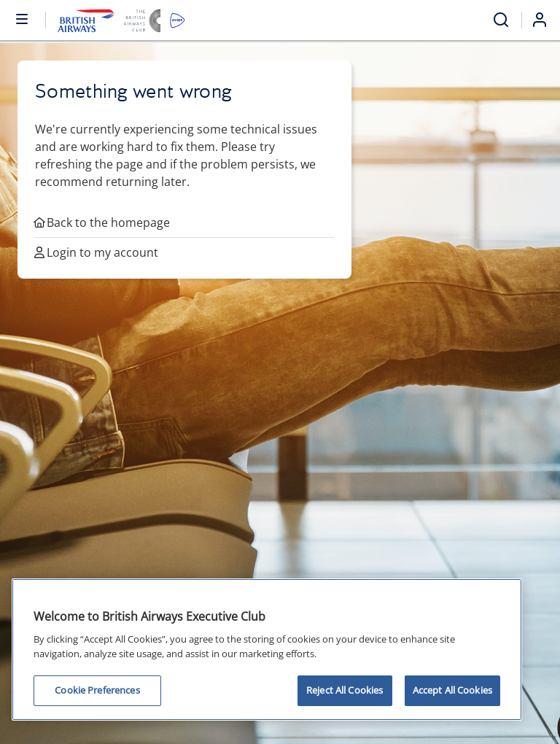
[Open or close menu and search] (23, 18)
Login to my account (97, 252)
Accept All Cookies (452, 690)
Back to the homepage (102, 222)
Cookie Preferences (97, 690)
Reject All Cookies (345, 690)
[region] (267, 650)
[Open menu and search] (501, 20)
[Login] (545, 20)
